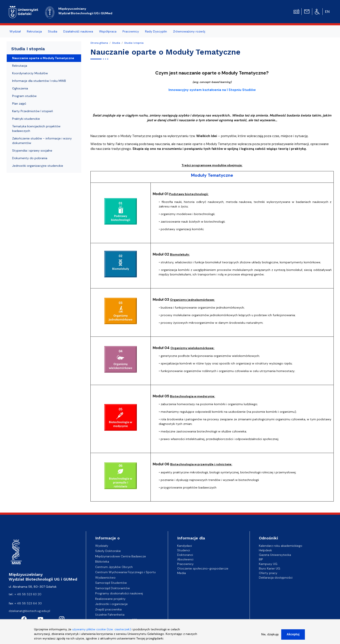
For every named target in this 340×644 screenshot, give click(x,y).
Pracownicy (131, 31)
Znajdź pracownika (108, 609)
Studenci (184, 550)
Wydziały (102, 546)
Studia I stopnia (134, 43)
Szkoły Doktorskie (108, 551)
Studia (53, 31)
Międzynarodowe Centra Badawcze (121, 556)
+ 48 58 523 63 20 (28, 594)
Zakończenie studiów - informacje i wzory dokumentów (42, 141)
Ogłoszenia (20, 88)
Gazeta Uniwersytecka (275, 555)
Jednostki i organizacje (111, 604)
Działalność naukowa (78, 31)
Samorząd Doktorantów (113, 588)
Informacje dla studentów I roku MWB (39, 81)
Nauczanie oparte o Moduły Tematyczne (43, 58)
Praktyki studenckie (26, 119)
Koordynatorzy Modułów (30, 73)
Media (181, 573)
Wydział (15, 31)
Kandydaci (185, 546)
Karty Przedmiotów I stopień (33, 111)
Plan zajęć (19, 104)
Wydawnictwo (105, 578)
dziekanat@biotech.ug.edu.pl (29, 611)
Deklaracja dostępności (276, 578)
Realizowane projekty (110, 599)
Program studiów (24, 96)
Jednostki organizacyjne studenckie (38, 166)
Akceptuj (293, 637)
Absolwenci (185, 559)
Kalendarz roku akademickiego (281, 546)
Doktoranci (185, 555)
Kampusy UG (268, 564)
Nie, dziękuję (270, 637)
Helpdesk (265, 550)
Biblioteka (102, 561)
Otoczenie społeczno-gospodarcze (203, 568)
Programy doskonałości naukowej (119, 593)
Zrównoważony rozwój (189, 31)
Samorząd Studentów (111, 583)
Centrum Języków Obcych (114, 567)
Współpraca (108, 31)
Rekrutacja (34, 31)
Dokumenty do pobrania (30, 158)
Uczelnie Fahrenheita (110, 615)
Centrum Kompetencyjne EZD (116, 620)
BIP (261, 559)
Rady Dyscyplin (156, 31)
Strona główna (99, 43)
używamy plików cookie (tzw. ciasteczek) (102, 632)
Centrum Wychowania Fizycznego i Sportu (125, 572)
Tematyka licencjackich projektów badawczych (36, 129)
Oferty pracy (268, 573)
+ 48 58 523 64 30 (28, 603)
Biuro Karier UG (270, 568)
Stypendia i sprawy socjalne (32, 150)
